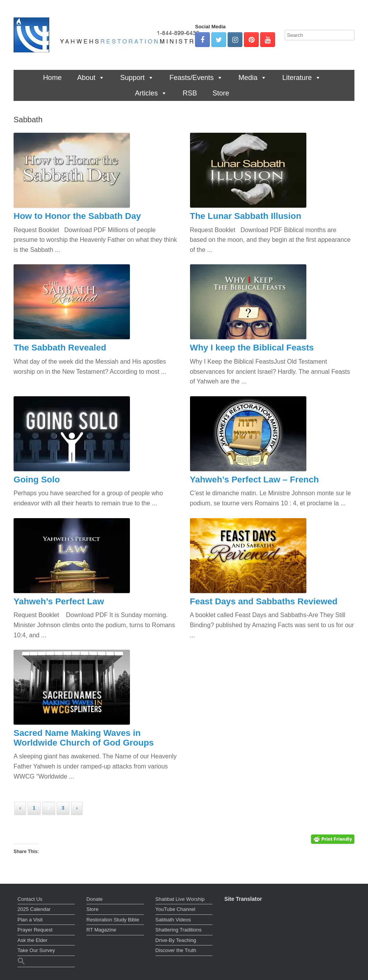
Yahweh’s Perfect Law (59, 601)
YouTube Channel (175, 909)
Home (52, 78)
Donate (95, 899)
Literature (302, 78)
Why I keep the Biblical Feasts (252, 348)
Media (253, 78)
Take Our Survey (36, 950)
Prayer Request (35, 930)
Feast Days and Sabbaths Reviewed (264, 601)
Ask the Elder (32, 940)
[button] (46, 962)
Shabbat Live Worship (180, 899)
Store (221, 93)
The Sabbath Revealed (60, 348)
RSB (190, 93)
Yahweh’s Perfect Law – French (255, 480)
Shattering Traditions (179, 930)
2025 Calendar (34, 909)
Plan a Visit (30, 920)
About (91, 78)
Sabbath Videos (173, 920)
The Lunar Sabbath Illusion (246, 216)
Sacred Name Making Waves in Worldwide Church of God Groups (84, 738)
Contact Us (30, 899)
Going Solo (37, 480)
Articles (151, 93)
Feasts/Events (196, 78)
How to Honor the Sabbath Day (77, 216)
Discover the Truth (176, 950)
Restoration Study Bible (113, 920)
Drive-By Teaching (176, 940)
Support (137, 78)
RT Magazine (101, 930)
